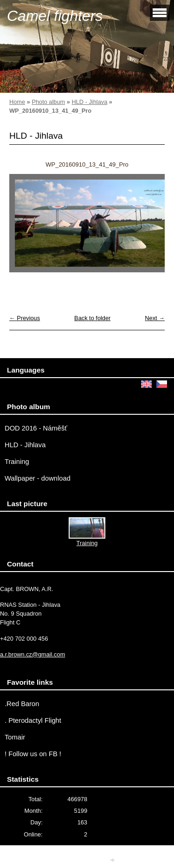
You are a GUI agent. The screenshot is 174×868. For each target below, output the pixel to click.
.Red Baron (22, 704)
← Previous (25, 318)
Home (17, 102)
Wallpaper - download (38, 478)
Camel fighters (55, 16)
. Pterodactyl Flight (33, 720)
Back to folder (92, 318)
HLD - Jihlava (89, 102)
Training (17, 462)
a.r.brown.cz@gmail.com (32, 654)
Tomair (15, 737)
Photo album (48, 102)
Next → (155, 318)
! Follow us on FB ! (33, 754)
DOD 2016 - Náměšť (36, 428)
